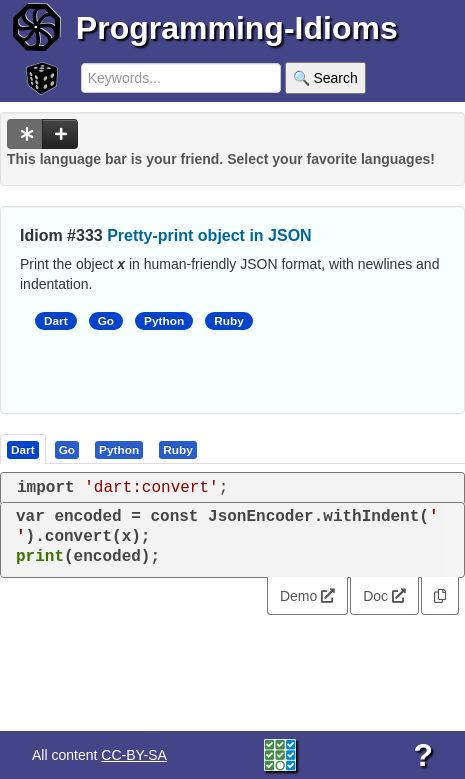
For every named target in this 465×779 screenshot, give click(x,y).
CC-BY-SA (134, 755)
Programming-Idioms (237, 28)
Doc (384, 596)
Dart (56, 321)
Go (106, 321)
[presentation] (23, 449)
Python (164, 321)
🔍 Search (325, 78)
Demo (307, 596)
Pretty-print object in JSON (209, 235)
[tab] (24, 449)
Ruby (229, 321)
